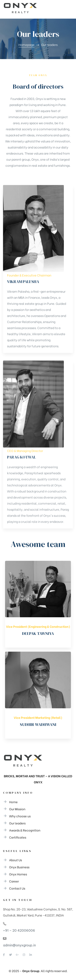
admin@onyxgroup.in (19, 945)
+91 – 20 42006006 (19, 930)
